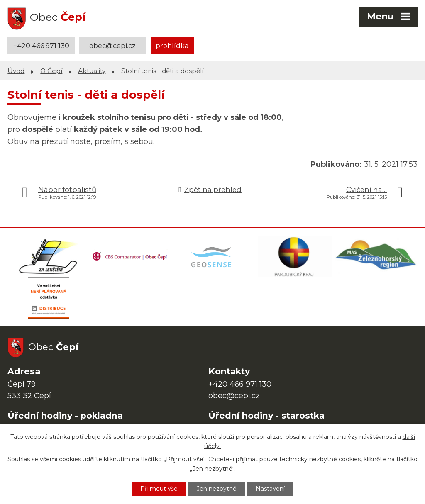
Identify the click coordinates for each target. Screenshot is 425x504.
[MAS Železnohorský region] (376, 256)
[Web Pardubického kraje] (295, 256)
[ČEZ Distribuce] (49, 298)
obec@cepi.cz (112, 46)
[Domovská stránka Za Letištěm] (49, 256)
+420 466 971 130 (41, 46)
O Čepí (51, 71)
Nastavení (270, 489)
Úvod (16, 71)
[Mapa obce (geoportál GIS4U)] (212, 256)
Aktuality (92, 71)
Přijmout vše (159, 489)
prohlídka (172, 46)
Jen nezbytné (217, 489)
